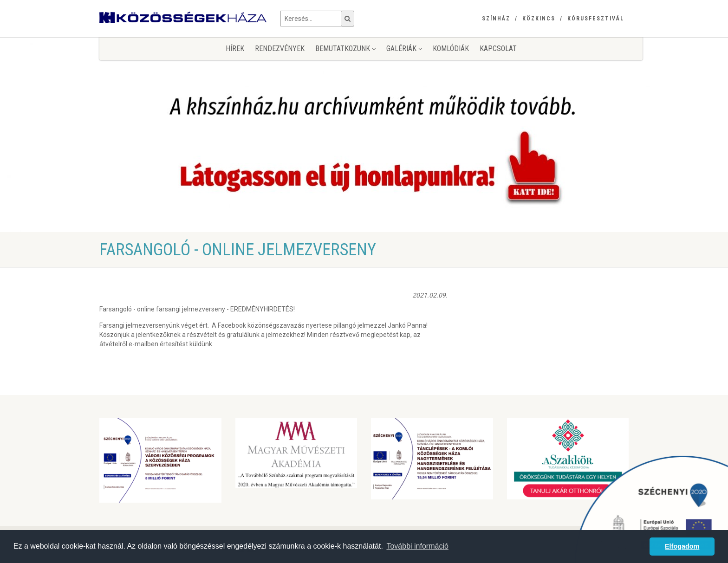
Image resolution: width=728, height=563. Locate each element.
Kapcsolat (498, 49)
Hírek (235, 49)
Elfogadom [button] (682, 546)
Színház (496, 19)
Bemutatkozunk (345, 49)
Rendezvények (280, 49)
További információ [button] (417, 546)
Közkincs (539, 19)
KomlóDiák (451, 49)
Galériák (404, 49)
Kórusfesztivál (596, 19)
